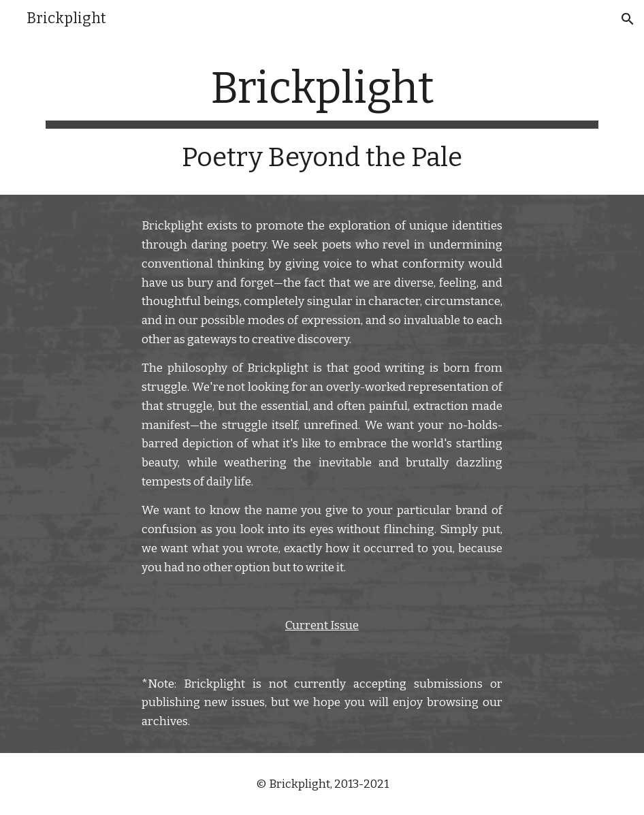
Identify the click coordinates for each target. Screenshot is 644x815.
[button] (628, 19)
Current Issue (322, 625)
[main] (322, 118)
